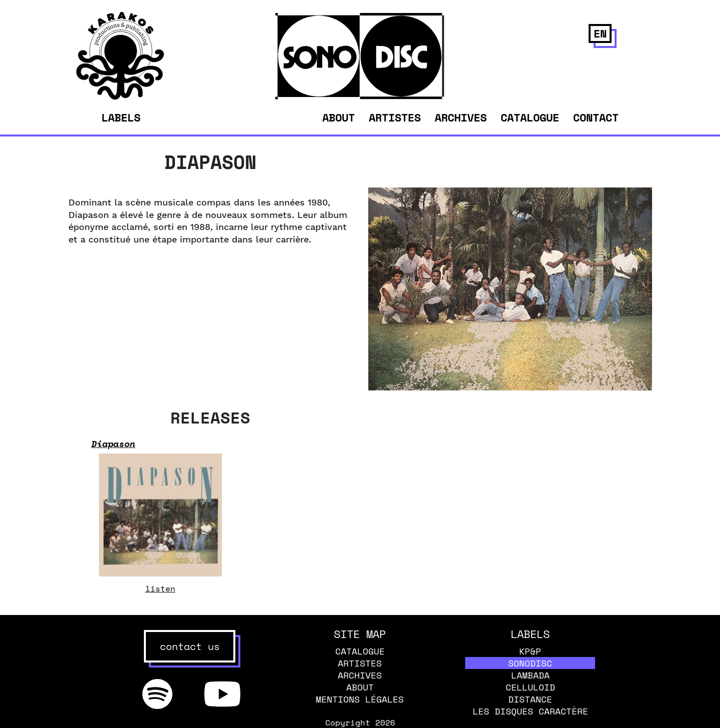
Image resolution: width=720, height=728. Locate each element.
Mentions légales (360, 699)
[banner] (120, 97)
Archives (461, 117)
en (600, 33)
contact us (190, 646)
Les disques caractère (530, 711)
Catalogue (530, 117)
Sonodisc (530, 663)
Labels (121, 117)
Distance (530, 699)
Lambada (530, 675)
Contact (596, 117)
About (339, 117)
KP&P (530, 651)
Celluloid (530, 687)
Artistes (395, 117)
